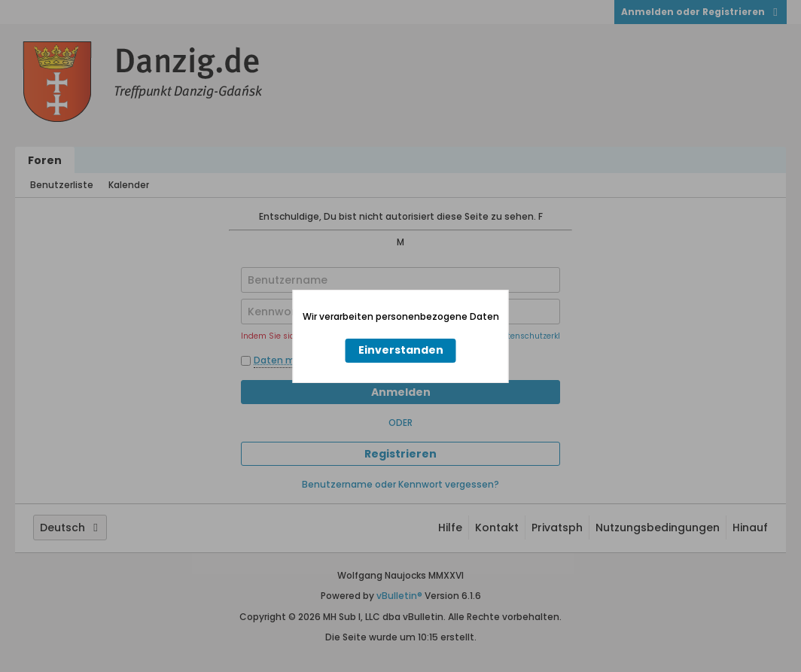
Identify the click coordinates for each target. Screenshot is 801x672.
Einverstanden (401, 350)
